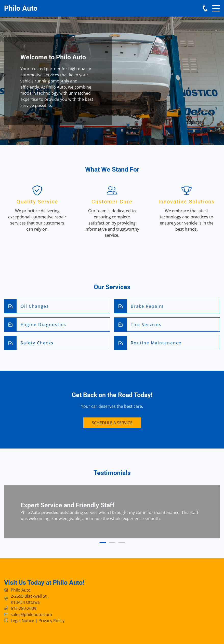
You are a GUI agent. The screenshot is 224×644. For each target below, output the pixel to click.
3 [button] (121, 543)
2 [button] (112, 543)
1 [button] (103, 543)
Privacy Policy (51, 621)
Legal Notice (22, 621)
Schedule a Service (112, 423)
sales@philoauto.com (31, 614)
